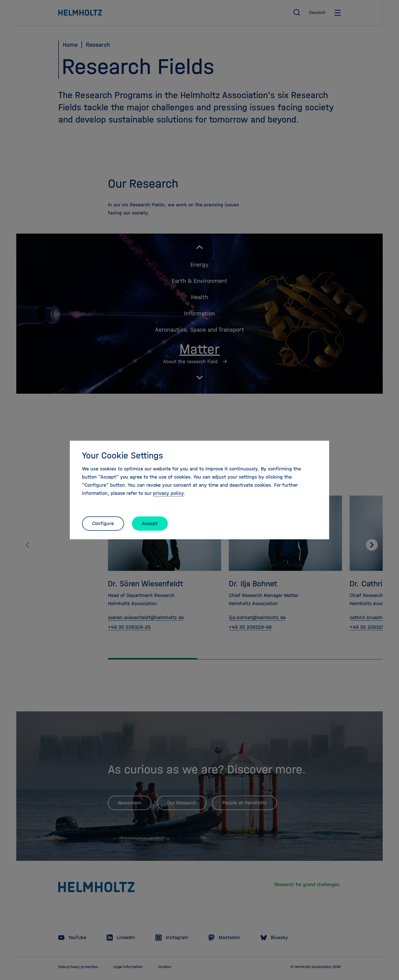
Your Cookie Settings (123, 455)
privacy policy (168, 493)
